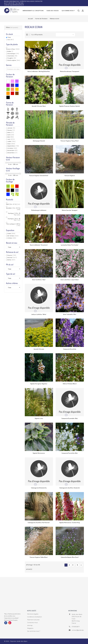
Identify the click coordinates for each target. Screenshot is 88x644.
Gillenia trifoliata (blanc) (70, 384)
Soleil (11, 234)
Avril (11, 135)
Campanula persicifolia (70, 349)
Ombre (12, 238)
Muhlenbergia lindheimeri (39, 210)
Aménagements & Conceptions (33, 11)
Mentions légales (33, 614)
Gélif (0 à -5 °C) (13, 204)
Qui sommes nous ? (68, 11)
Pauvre (12, 255)
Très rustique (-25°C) (13, 225)
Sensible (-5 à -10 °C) (13, 209)
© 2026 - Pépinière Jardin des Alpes (16, 641)
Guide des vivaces (53, 11)
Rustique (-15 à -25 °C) (14, 219)
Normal (12, 258)
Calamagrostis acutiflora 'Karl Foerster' (39, 523)
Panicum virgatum (70, 176)
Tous (9, 37)
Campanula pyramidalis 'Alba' (70, 418)
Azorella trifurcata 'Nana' (39, 106)
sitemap (30, 625)
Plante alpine (14, 60)
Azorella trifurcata (39, 349)
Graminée (12, 56)
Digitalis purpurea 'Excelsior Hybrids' (70, 106)
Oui (11, 40)
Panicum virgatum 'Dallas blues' (39, 557)
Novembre (13, 150)
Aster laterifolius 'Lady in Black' (70, 280)
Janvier (11, 128)
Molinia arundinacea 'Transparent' (70, 71)
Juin (11, 139)
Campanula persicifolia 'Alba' (70, 453)
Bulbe (10, 51)
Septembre (13, 146)
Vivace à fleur (13, 49)
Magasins (30, 628)
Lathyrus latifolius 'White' (39, 314)
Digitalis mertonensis (39, 453)
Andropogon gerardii (39, 141)
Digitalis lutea (39, 418)
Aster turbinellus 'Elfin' (70, 314)
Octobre (12, 148)
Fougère (12, 58)
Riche (11, 260)
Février (11, 130)
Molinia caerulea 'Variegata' (70, 210)
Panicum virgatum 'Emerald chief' (39, 176)
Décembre (12, 153)
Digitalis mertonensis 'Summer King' (70, 523)
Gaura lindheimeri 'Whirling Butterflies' (39, 71)
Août (11, 144)
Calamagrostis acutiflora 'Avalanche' (70, 488)
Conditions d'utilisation (35, 617)
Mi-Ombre (13, 236)
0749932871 (76, 627)
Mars (11, 133)
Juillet (12, 141)
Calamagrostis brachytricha (39, 488)
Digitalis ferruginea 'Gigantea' (39, 384)
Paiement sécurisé (33, 620)
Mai (11, 137)
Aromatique (13, 54)
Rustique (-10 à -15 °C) (14, 214)
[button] (83, 11)
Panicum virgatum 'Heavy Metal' (70, 141)
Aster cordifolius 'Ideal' (39, 280)
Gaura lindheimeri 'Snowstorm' (39, 245)
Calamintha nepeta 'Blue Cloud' (70, 557)
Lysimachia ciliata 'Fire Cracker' (70, 245)
